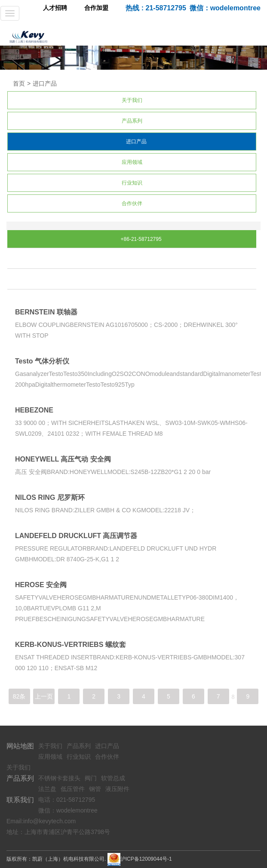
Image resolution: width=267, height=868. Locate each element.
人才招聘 (55, 8)
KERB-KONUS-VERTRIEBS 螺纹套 (71, 645)
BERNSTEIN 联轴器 (46, 312)
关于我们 (132, 100)
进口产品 (45, 83)
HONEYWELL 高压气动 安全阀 (63, 459)
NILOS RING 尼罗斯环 (50, 497)
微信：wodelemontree (68, 810)
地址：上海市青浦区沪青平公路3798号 (58, 832)
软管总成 (113, 778)
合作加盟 (96, 8)
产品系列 (132, 121)
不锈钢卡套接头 (59, 778)
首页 (19, 83)
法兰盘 (47, 789)
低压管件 (73, 789)
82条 (19, 696)
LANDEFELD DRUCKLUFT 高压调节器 (76, 536)
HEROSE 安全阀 (41, 585)
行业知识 (132, 183)
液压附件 (117, 789)
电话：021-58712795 (67, 800)
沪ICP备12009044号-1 (146, 859)
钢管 (95, 789)
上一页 (44, 696)
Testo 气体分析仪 (42, 361)
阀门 (91, 778)
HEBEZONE (34, 410)
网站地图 (20, 746)
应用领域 (132, 162)
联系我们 (20, 800)
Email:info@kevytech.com (41, 821)
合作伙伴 (132, 203)
